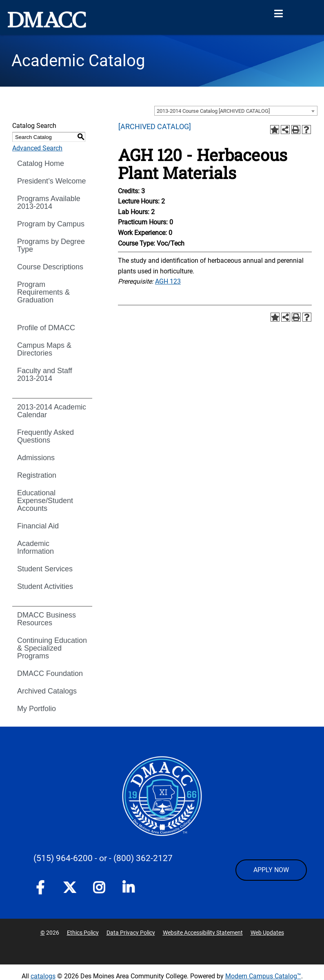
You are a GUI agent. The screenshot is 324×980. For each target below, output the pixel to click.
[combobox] (236, 111)
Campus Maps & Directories (44, 349)
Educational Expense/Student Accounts (45, 501)
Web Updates (267, 933)
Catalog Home (41, 163)
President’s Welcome (51, 181)
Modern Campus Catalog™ (263, 976)
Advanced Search (37, 148)
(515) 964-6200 (63, 858)
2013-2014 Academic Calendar (52, 411)
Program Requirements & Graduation (43, 292)
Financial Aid (38, 526)
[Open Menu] (278, 14)
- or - (103, 858)
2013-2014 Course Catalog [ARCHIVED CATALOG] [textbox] (213, 111)
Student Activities (45, 586)
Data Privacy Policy (131, 933)
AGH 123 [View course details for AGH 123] (168, 281)
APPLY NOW (271, 870)
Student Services (45, 569)
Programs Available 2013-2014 (49, 202)
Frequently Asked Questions (45, 436)
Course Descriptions (50, 267)
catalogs (43, 976)
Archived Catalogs (47, 691)
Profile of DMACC (46, 328)
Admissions (36, 458)
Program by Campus (51, 224)
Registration (37, 475)
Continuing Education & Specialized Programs (52, 648)
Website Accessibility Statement (203, 933)
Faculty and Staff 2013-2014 (45, 375)
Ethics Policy (83, 933)
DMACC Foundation (50, 673)
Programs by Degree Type (51, 245)
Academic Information (36, 547)
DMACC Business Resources (47, 619)
